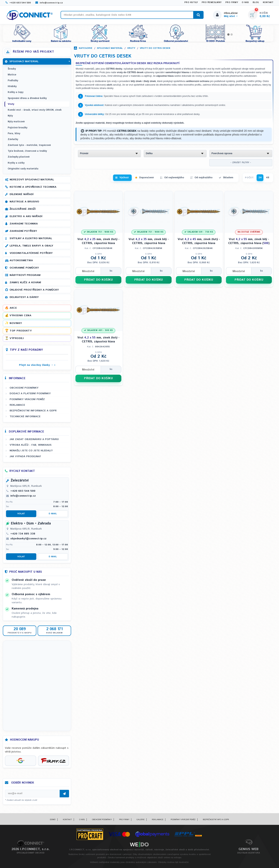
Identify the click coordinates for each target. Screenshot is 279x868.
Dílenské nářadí (22, 194)
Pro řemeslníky (212, 2)
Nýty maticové (16, 122)
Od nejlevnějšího (174, 178)
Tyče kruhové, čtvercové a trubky (27, 151)
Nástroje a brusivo (24, 202)
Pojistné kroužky (17, 128)
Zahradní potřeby (23, 231)
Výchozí (124, 178)
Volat (21, 514)
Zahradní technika (24, 224)
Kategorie (86, 48)
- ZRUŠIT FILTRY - (241, 163)
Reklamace (17, 405)
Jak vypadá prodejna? (25, 456)
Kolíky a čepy (16, 92)
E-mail (53, 514)
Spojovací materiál (110, 48)
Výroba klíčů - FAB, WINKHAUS (31, 445)
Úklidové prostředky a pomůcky (34, 290)
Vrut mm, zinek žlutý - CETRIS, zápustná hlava (98, 241)
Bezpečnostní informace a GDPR (33, 411)
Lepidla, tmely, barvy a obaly (31, 246)
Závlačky (13, 139)
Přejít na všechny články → (36, 365)
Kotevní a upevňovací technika (33, 187)
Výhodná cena (20, 315)
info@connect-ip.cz (49, 3)
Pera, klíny (14, 134)
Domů (53, 820)
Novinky (16, 323)
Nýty (10, 116)
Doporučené (146, 178)
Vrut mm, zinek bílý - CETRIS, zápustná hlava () (249, 241)
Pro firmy (232, 2)
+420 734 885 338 (23, 534)
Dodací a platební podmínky (30, 393)
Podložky (13, 81)
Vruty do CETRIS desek (155, 48)
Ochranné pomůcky (24, 268)
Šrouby (12, 69)
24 (260, 178)
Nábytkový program (25, 275)
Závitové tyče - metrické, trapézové (29, 145)
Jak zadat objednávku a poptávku (34, 439)
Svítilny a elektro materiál (31, 238)
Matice (12, 75)
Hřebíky (12, 86)
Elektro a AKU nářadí (26, 216)
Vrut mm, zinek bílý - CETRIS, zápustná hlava (149, 241)
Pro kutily (191, 2)
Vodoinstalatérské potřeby (31, 253)
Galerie (141, 820)
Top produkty (21, 331)
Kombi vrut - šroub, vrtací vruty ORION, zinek (35, 110)
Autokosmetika (21, 260)
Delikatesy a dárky (24, 297)
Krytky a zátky (16, 163)
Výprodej (17, 338)
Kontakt (268, 2)
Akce (13, 308)
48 (268, 178)
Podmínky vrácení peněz (27, 399)
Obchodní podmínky (24, 388)
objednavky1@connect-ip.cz (28, 539)
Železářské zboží (23, 209)
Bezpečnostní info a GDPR (216, 820)
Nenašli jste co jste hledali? (31, 451)
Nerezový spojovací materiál (32, 180)
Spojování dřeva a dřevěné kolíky (27, 98)
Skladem (228, 178)
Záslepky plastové (19, 157)
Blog (256, 2)
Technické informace (25, 416)
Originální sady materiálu (23, 169)
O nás (245, 2)
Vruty (131, 48)
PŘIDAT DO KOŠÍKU (98, 280)
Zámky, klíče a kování (25, 282)
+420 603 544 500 (18, 3)
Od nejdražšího (203, 178)
